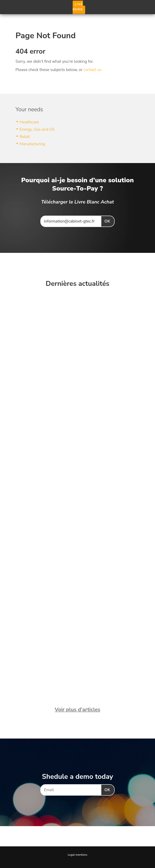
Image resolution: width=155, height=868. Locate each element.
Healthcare (29, 122)
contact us (92, 70)
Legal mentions (77, 855)
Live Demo (78, 7)
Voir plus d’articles (77, 710)
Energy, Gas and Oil (37, 129)
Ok (107, 221)
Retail (25, 137)
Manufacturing (32, 144)
